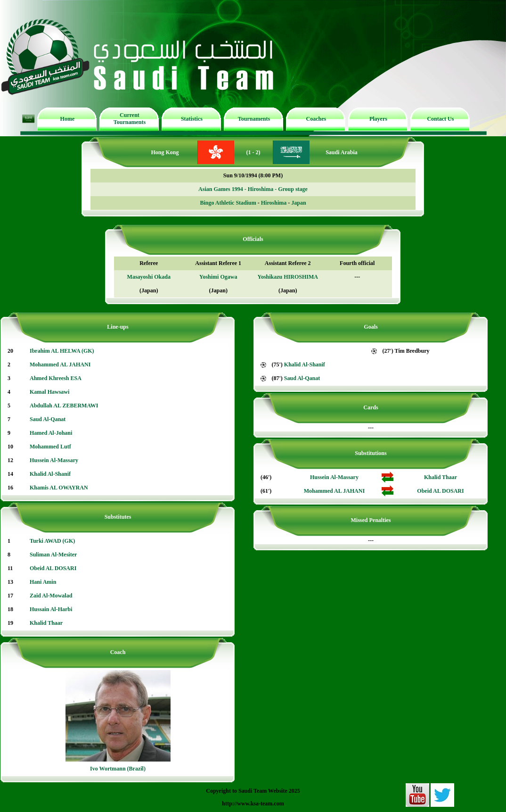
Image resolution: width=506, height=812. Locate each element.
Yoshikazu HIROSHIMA (288, 277)
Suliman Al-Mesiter (53, 555)
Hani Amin (43, 582)
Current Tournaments (130, 119)
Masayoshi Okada (149, 277)
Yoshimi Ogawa (218, 277)
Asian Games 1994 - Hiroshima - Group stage (253, 189)
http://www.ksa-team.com (253, 804)
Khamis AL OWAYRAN (59, 488)
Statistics (192, 119)
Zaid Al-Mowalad (51, 596)
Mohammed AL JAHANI (60, 365)
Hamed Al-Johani (51, 433)
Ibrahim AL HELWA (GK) (62, 351)
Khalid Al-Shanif (50, 474)
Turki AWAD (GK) (52, 541)
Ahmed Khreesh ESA (56, 378)
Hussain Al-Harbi (51, 609)
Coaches (316, 119)
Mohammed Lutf (50, 447)
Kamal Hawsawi (49, 392)
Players (378, 119)
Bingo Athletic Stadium (228, 203)
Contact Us (440, 119)
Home (68, 119)
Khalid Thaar (46, 623)
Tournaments (254, 119)
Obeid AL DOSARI (53, 568)
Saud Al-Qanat (48, 419)
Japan (298, 203)
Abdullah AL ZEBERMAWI (64, 406)
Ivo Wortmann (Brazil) (118, 769)
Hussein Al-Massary (54, 460)
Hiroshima (274, 203)
